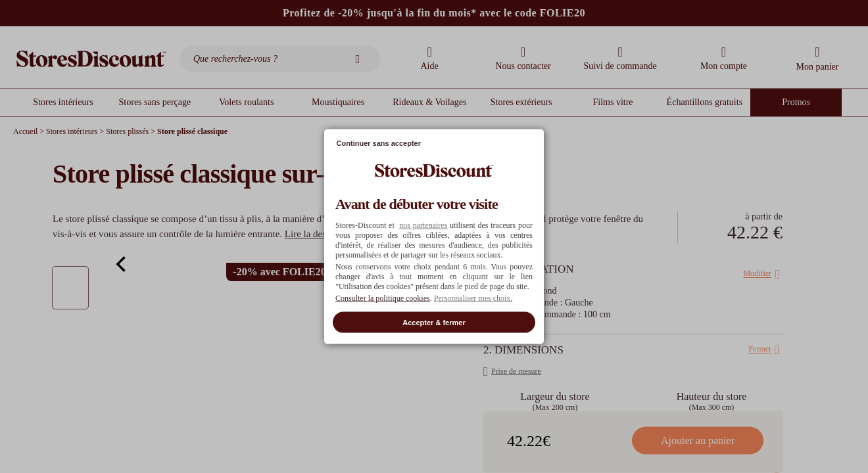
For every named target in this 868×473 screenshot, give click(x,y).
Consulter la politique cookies (383, 298)
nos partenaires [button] (423, 225)
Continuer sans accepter (379, 143)
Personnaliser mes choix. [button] (473, 298)
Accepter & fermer (434, 322)
